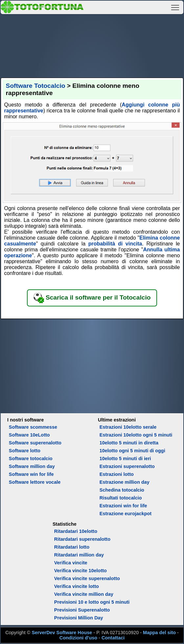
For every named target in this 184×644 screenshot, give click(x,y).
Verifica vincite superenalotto (87, 578)
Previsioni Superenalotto (82, 610)
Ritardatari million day (79, 555)
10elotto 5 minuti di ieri (125, 459)
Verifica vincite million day (84, 594)
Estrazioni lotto (117, 474)
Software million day (32, 466)
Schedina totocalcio (122, 490)
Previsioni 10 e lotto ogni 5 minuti (92, 602)
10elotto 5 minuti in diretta (129, 443)
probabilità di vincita (115, 244)
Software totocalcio (31, 459)
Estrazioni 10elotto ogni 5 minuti (136, 435)
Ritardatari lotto (72, 547)
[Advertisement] (92, 45)
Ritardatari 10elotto (76, 531)
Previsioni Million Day (79, 618)
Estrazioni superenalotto (127, 466)
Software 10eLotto (29, 435)
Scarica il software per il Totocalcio (92, 298)
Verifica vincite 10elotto (80, 571)
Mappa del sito (159, 633)
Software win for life (31, 474)
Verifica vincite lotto (77, 586)
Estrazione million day (125, 482)
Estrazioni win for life (123, 506)
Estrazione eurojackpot (126, 514)
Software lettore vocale (35, 482)
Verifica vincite (71, 563)
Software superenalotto (35, 443)
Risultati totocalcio (121, 498)
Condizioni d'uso (78, 638)
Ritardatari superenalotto (82, 539)
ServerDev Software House (62, 633)
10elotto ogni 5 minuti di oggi (132, 451)
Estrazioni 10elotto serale (128, 427)
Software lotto (25, 451)
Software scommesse (33, 427)
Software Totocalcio (36, 86)
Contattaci (113, 638)
